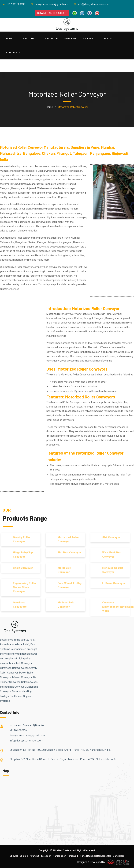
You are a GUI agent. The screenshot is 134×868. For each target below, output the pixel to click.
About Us (29, 38)
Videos (108, 38)
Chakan (24, 856)
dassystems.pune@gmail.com (27, 735)
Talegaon (46, 856)
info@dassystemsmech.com (26, 740)
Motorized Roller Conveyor (96, 308)
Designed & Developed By (104, 862)
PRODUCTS (51, 38)
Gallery (88, 38)
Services (70, 38)
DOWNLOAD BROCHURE (52, 13)
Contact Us (13, 52)
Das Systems (65, 850)
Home (9, 38)
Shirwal (14, 856)
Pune (83, 856)
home (49, 107)
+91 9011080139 (18, 730)
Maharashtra (104, 856)
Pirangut (34, 856)
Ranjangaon (59, 856)
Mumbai (91, 856)
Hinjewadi (73, 856)
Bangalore (119, 856)
